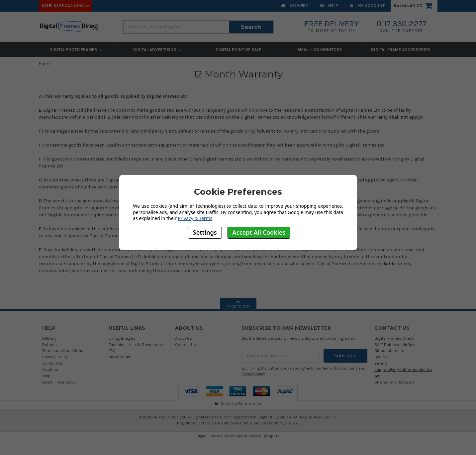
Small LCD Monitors (320, 50)
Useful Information (60, 382)
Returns (49, 344)
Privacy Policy (55, 357)
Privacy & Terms (195, 218)
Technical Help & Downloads (136, 344)
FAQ (112, 350)
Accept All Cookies (259, 232)
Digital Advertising (157, 50)
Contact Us (53, 363)
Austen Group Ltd (264, 436)
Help (329, 5)
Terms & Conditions (340, 368)
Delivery (294, 5)
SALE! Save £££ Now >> (65, 5)
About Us (184, 338)
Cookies (50, 369)
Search (251, 27)
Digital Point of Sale (238, 50)
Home (45, 64)
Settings (205, 232)
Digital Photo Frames (76, 50)
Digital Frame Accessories (401, 50)
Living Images (122, 338)
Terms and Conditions (63, 350)
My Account (367, 5)
